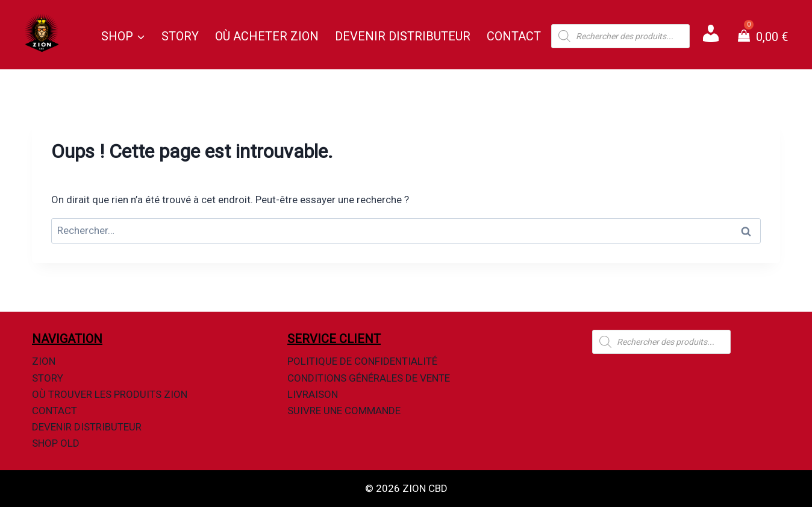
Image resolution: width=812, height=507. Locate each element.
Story (180, 36)
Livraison (313, 394)
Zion (44, 361)
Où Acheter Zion (267, 36)
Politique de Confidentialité (362, 361)
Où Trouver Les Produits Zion (110, 394)
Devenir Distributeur (403, 36)
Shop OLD (56, 443)
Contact (514, 36)
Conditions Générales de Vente (369, 378)
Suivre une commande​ (344, 411)
